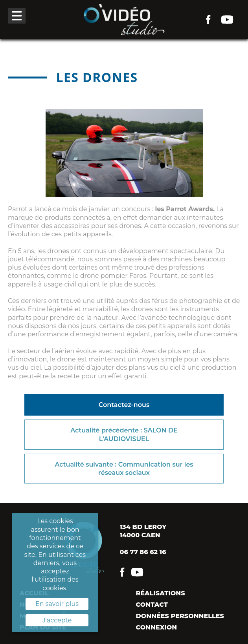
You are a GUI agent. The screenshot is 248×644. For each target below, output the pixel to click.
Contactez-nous (124, 405)
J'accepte (57, 620)
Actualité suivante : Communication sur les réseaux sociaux (124, 469)
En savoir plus (57, 604)
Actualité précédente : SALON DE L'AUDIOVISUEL (124, 434)
